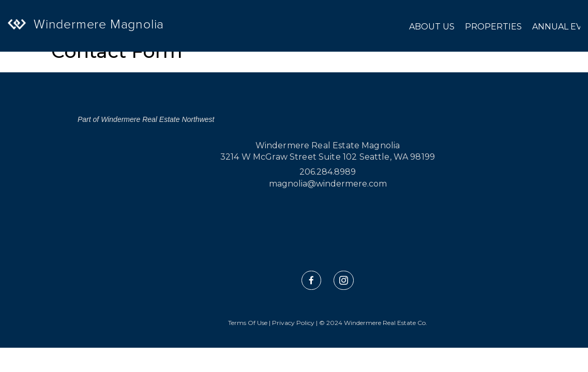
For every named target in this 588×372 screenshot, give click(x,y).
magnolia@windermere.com (328, 184)
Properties (493, 27)
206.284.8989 (328, 172)
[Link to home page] (28, 35)
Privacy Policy (293, 323)
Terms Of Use (248, 323)
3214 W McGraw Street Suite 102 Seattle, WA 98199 (328, 157)
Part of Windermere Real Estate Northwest (146, 119)
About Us (432, 27)
